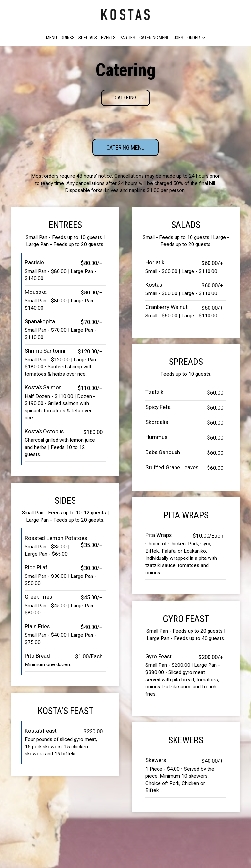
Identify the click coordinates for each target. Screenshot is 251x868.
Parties (127, 38)
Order (196, 38)
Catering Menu (154, 38)
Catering (125, 98)
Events (108, 38)
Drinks (68, 38)
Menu (51, 38)
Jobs (178, 38)
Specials (88, 38)
